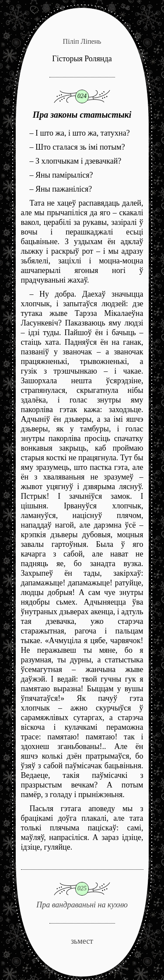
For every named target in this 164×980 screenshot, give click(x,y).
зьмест (82, 941)
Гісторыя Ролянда (82, 59)
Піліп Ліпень (82, 41)
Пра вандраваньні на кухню (82, 889)
